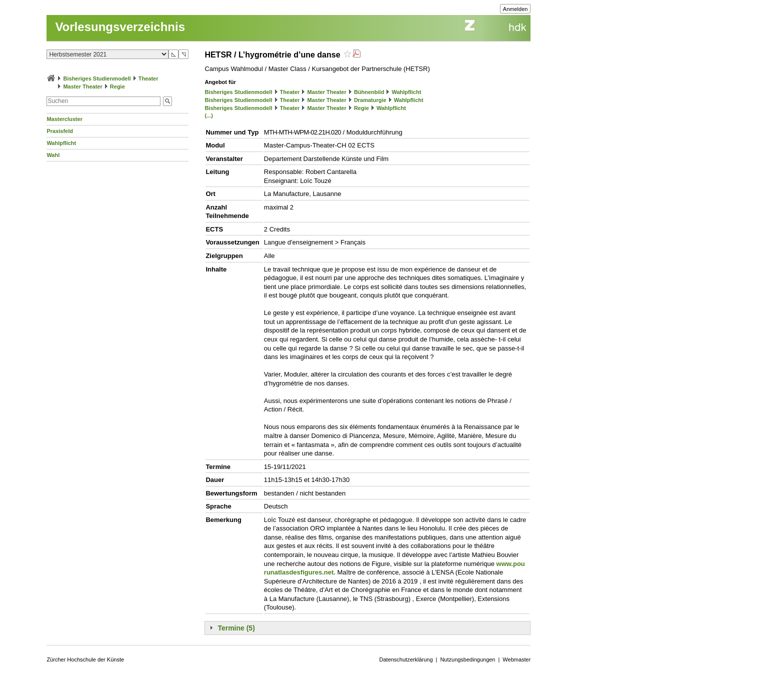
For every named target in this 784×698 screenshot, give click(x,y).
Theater (148, 78)
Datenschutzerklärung (406, 659)
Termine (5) (236, 628)
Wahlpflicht (61, 143)
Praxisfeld (60, 131)
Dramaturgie (370, 100)
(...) (209, 115)
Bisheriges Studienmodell (97, 78)
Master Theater (82, 86)
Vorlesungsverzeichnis (120, 27)
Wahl (53, 155)
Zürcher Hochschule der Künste (85, 659)
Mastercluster (64, 119)
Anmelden (515, 9)
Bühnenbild (369, 92)
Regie (117, 86)
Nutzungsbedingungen (467, 659)
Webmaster (516, 659)
